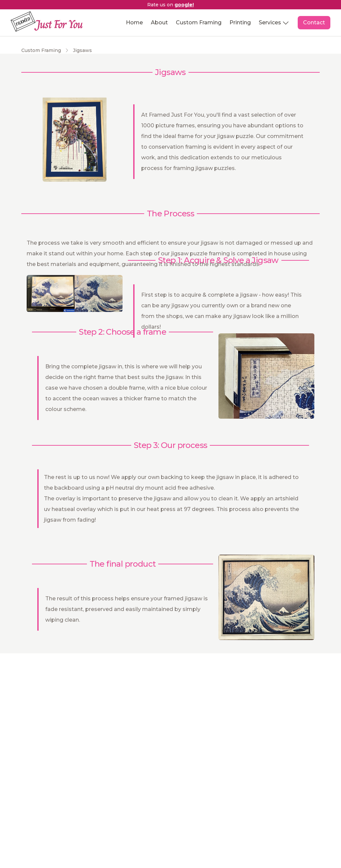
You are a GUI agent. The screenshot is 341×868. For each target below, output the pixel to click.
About (159, 22)
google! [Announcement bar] (184, 5)
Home (134, 22)
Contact (314, 22)
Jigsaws (82, 50)
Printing (240, 22)
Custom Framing (199, 22)
